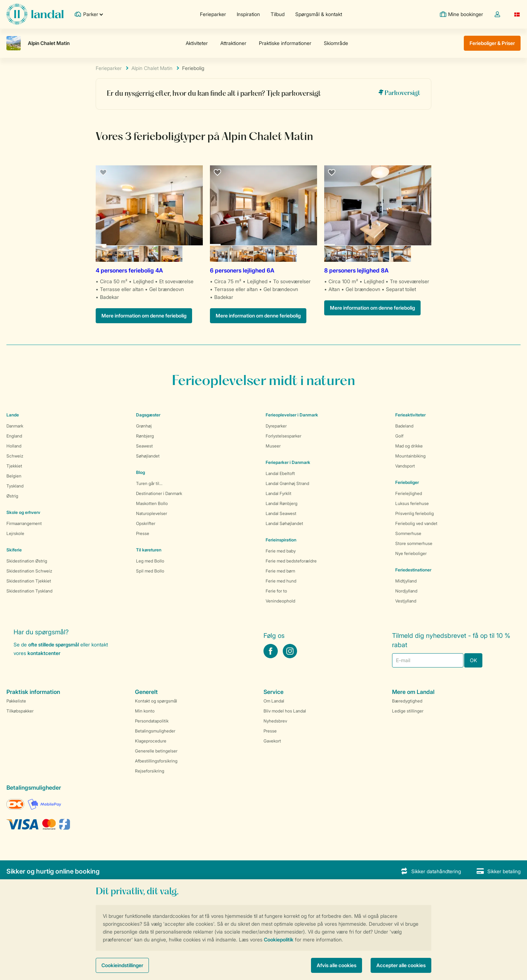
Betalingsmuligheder (155, 731)
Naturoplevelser (152, 513)
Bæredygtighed (407, 701)
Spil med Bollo (150, 571)
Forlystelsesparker (283, 436)
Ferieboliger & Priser (492, 43)
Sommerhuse (408, 533)
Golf (399, 436)
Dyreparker (276, 426)
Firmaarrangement (24, 523)
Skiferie (14, 550)
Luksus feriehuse (412, 503)
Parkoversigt (399, 93)
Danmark (15, 426)
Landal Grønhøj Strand (287, 483)
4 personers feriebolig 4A (129, 270)
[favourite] (104, 173)
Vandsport (405, 466)
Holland (14, 446)
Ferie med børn (280, 571)
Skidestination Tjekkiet (29, 581)
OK (473, 660)
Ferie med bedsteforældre (291, 561)
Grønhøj (144, 426)
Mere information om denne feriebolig (144, 316)
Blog (140, 472)
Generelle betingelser (156, 751)
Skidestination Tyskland (29, 591)
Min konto (145, 711)
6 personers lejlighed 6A (242, 270)
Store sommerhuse (414, 543)
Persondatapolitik (152, 721)
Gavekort (272, 741)
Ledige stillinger (408, 711)
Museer (273, 446)
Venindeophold (280, 601)
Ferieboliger (407, 482)
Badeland (404, 426)
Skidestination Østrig (27, 561)
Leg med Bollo (150, 561)
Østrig (12, 496)
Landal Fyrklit (278, 493)
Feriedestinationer (413, 570)
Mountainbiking (410, 456)
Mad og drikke (409, 446)
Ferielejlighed (409, 493)
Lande (13, 415)
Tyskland (15, 486)
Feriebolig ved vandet (416, 523)
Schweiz (15, 456)
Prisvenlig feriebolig (415, 513)
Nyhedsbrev (275, 721)
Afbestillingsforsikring (156, 761)
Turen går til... (149, 483)
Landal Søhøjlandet (284, 523)
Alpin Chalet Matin (152, 68)
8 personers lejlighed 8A (356, 270)
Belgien (14, 476)
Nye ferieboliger (411, 553)
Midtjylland (406, 581)
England (14, 436)
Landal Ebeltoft (280, 473)
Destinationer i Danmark (159, 493)
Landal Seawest (281, 513)
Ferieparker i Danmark (288, 462)
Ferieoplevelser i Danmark (292, 415)
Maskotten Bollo (152, 503)
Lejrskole (15, 533)
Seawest (144, 446)
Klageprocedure (151, 741)
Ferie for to (276, 591)
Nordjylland (406, 591)
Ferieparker (213, 14)
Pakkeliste (16, 701)
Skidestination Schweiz (29, 571)
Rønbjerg (145, 436)
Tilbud (278, 14)
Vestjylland (406, 601)
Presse (143, 533)
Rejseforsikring (150, 771)
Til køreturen (149, 550)
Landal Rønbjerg (282, 503)
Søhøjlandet (148, 456)
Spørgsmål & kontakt (319, 14)
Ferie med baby (281, 551)
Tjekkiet (14, 466)
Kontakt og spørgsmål (156, 701)
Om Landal (274, 701)
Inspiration (248, 14)
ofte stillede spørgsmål (54, 644)
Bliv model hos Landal (285, 711)
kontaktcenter (44, 653)
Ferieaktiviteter (410, 415)
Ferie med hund (281, 581)
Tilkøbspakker (20, 711)
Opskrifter (146, 523)
